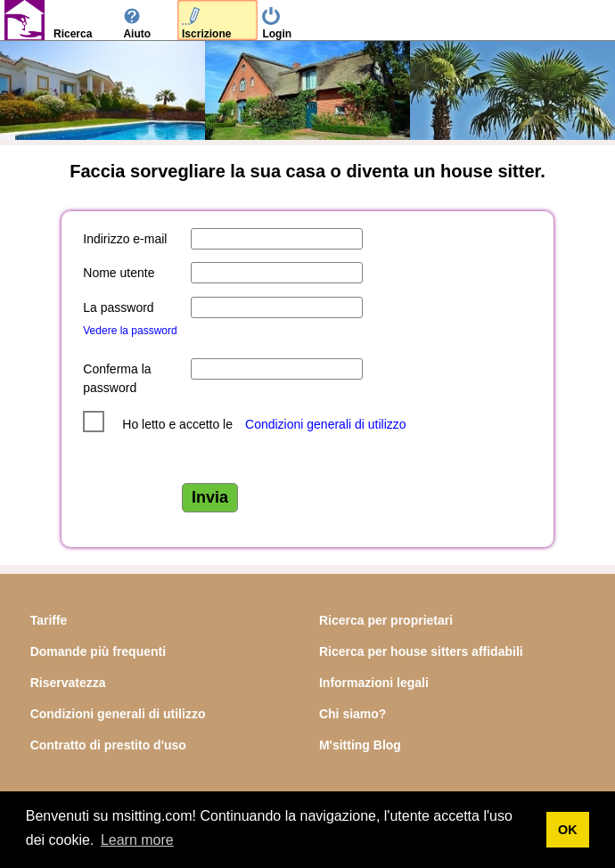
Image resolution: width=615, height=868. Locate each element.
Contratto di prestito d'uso (108, 745)
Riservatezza (68, 683)
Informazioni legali (374, 683)
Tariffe (49, 620)
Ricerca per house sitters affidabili (421, 651)
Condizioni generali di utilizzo (326, 424)
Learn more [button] (137, 840)
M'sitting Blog (360, 745)
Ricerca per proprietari (386, 620)
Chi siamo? (353, 714)
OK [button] (568, 830)
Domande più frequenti (98, 651)
